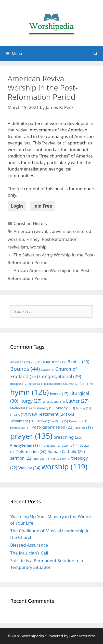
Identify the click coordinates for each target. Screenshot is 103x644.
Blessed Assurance (29, 545)
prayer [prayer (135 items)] (31, 436)
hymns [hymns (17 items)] (59, 394)
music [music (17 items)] (19, 414)
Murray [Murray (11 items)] (84, 408)
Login (17, 206)
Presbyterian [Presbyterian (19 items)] (25, 445)
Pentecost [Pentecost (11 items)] (78, 421)
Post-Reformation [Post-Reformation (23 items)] (53, 427)
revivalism (18, 247)
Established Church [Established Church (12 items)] (63, 384)
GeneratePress (82, 636)
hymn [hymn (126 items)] (29, 392)
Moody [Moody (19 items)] (65, 408)
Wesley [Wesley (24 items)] (29, 468)
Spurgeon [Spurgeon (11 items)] (43, 459)
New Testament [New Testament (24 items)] (48, 414)
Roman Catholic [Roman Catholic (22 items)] (66, 451)
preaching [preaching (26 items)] (68, 437)
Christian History (30, 223)
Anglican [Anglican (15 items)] (20, 362)
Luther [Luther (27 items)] (77, 401)
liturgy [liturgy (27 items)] (30, 401)
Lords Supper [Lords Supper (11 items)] (54, 402)
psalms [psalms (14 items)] (70, 445)
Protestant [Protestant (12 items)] (51, 445)
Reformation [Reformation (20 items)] (31, 451)
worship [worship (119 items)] (64, 467)
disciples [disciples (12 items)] (19, 384)
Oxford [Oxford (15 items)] (45, 421)
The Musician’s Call (29, 553)
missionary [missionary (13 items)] (44, 408)
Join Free (43, 206)
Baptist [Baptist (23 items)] (78, 362)
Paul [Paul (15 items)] (61, 421)
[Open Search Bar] (95, 53)
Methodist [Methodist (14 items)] (21, 408)
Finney (33, 239)
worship (38, 247)
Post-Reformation (60, 239)
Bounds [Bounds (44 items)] (25, 369)
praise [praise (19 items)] (84, 427)
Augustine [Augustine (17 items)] (55, 362)
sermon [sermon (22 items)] (21, 458)
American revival (30, 231)
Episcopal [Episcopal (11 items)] (37, 384)
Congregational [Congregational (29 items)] (60, 376)
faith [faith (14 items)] (86, 384)
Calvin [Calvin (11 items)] (48, 370)
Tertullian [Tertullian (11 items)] (61, 459)
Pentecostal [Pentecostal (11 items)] (20, 428)
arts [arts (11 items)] (36, 362)
